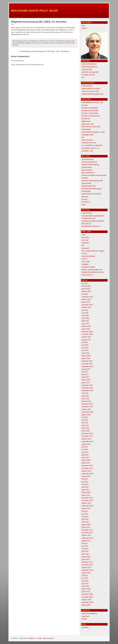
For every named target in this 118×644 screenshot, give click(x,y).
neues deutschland (88, 256)
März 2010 (85, 586)
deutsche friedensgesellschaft (92, 181)
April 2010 (85, 584)
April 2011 (85, 551)
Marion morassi (87, 140)
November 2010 (87, 565)
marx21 (84, 254)
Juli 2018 (85, 342)
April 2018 (85, 350)
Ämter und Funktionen (89, 64)
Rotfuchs (85, 259)
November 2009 (87, 597)
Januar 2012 (86, 527)
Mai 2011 (85, 549)
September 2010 (87, 570)
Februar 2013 (86, 492)
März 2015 (85, 428)
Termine (84, 28)
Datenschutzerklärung (89, 67)
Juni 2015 (85, 420)
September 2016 (87, 391)
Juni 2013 (85, 482)
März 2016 (85, 399)
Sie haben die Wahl (88, 75)
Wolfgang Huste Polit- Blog (34, 11)
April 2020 (85, 316)
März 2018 (85, 353)
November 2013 (87, 468)
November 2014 (87, 436)
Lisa (83, 137)
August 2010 (86, 573)
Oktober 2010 (86, 568)
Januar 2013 (86, 495)
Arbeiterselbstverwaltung (90, 165)
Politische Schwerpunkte (90, 72)
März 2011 (85, 554)
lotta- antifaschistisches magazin (93, 251)
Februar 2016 (86, 401)
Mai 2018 (85, 348)
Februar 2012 (86, 525)
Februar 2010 (86, 589)
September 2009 (87, 602)
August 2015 (86, 415)
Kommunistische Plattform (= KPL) (93, 132)
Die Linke (85, 105)
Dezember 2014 (87, 433)
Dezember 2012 (87, 498)
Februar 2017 (86, 380)
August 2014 (86, 444)
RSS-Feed (72, 43)
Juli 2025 (85, 283)
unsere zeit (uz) (87, 275)
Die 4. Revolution (63, 51)
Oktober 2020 (86, 307)
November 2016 (87, 388)
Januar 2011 (86, 559)
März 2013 (85, 490)
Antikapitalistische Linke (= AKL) (92, 102)
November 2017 (87, 364)
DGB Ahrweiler (86, 183)
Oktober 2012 (86, 503)
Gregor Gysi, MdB (88, 124)
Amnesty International (89, 162)
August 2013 (86, 476)
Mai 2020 (85, 313)
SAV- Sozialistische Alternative (92, 145)
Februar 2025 (86, 286)
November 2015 (87, 407)
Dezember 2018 (87, 332)
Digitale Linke (86, 121)
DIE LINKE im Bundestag (90, 108)
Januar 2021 (86, 302)
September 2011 (87, 538)
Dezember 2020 (87, 305)
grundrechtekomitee (89, 186)
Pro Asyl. (85, 199)
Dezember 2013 (87, 466)
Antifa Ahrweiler (87, 86)
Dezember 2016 (87, 385)
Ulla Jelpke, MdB (87, 151)
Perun (52, 638)
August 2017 (86, 369)
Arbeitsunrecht (87, 167)
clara (83, 235)
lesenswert (85, 248)
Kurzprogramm (87, 69)
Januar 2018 (86, 358)
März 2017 (85, 377)
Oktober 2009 (86, 600)
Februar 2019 (86, 326)
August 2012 (86, 508)
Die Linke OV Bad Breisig (90, 113)
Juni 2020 (85, 310)
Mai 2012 (85, 517)
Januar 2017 (86, 383)
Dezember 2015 (87, 404)
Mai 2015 (85, 423)
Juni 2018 (85, 345)
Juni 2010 (85, 578)
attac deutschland (88, 173)
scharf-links (86, 262)
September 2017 (87, 367)
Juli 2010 (85, 575)
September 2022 (87, 297)
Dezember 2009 (87, 594)
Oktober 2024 (86, 291)
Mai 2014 (85, 452)
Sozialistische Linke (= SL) (90, 148)
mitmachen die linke (89, 143)
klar (83, 245)
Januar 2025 (86, 289)
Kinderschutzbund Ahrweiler (91, 194)
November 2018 (87, 334)
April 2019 (85, 321)
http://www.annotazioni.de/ (91, 127)
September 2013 (87, 474)
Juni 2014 (85, 450)
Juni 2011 (85, 546)
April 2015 (85, 425)
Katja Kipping (86, 129)
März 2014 (85, 458)
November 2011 (87, 533)
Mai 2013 (85, 484)
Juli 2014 (85, 447)
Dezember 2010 (87, 562)
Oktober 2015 (86, 409)
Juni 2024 (85, 294)
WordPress (32, 638)
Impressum (86, 616)
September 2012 (87, 506)
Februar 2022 (86, 299)
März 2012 (85, 522)
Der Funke (85, 240)
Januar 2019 (86, 329)
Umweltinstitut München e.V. (91, 226)
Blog (23, 43)
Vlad (44, 638)
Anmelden (85, 627)
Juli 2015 (85, 417)
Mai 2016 (85, 393)
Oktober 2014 (86, 439)
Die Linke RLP (86, 119)
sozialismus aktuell (88, 267)
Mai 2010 (85, 581)
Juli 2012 (85, 511)
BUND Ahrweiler (87, 213)
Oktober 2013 (86, 471)
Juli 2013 (85, 479)
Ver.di (84, 205)
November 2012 (87, 500)
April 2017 (85, 375)
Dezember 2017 (87, 361)
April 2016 (85, 396)
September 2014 (87, 442)
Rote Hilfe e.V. (86, 202)
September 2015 (87, 412)
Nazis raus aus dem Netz (90, 91)
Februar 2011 (86, 557)
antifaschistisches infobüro (91, 89)
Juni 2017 (85, 372)
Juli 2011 (85, 543)
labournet (85, 197)
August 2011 (86, 541)
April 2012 (85, 519)
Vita (83, 77)
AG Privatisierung (88, 159)
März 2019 (85, 324)
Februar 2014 (86, 460)
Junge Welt (85, 243)
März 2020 (85, 318)
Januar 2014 (86, 463)
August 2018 (86, 340)
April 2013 (85, 487)
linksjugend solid (88, 135)
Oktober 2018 (86, 337)
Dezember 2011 (87, 530)
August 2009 (86, 605)
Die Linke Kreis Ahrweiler (90, 111)
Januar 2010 (86, 592)
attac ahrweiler (87, 170)
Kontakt (84, 619)
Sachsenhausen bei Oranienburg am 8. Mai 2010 (37, 51)
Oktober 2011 (86, 535)
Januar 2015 (86, 431)
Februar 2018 (86, 356)
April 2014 (85, 455)
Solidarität (85, 264)
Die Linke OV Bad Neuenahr (91, 116)
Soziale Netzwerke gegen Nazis (92, 94)
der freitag (85, 238)
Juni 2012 (85, 514)
